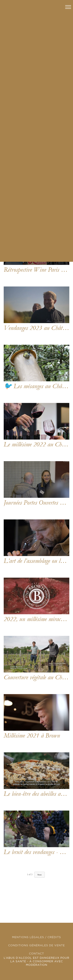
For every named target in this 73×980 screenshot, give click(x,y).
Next (39, 875)
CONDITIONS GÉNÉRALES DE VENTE (36, 946)
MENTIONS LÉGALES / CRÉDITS (36, 937)
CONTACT (36, 954)
